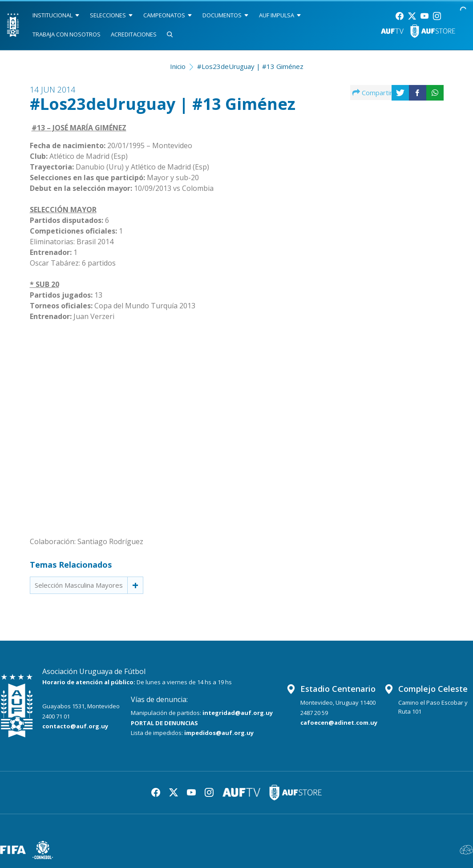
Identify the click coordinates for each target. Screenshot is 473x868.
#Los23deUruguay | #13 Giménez (250, 66)
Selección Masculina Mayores (79, 585)
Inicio (178, 66)
